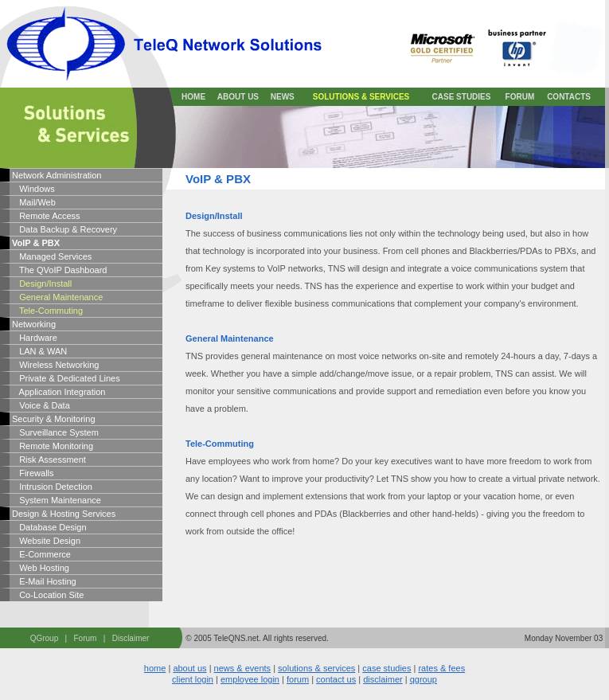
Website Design (46, 541)
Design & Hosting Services (64, 514)
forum (298, 679)
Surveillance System (55, 432)
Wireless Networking (55, 365)
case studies (386, 668)
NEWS (283, 97)
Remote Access (46, 216)
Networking (34, 324)
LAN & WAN (39, 351)
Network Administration (57, 175)
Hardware (35, 338)
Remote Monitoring (53, 446)
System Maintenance (57, 500)
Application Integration (59, 392)
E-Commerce (41, 554)
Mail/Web (34, 202)
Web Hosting (41, 568)
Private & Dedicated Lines (66, 378)
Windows (33, 189)
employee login (250, 679)
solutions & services (316, 668)
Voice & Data (41, 405)
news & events (243, 668)
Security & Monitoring (54, 419)
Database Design (49, 527)
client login (193, 679)
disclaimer (383, 679)
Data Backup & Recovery (64, 229)
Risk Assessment (49, 459)
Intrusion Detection (52, 487)
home (155, 668)
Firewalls (33, 473)
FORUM (520, 97)
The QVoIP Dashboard (59, 270)
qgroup (424, 679)
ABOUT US (238, 97)
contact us (336, 679)
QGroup (45, 638)
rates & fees (441, 668)
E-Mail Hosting (44, 581)
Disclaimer (131, 638)
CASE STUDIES (462, 97)
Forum (86, 638)
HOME (193, 97)
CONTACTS (569, 97)
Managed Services (52, 256)
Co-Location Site (48, 595)
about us (189, 668)
